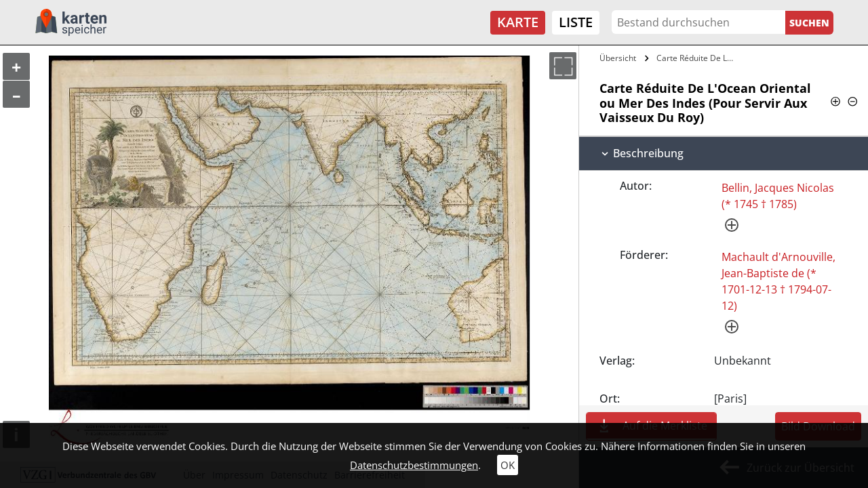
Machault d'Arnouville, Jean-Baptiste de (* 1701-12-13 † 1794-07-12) (778, 281)
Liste (576, 22)
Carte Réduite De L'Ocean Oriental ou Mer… (697, 58)
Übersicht (618, 58)
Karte (518, 22)
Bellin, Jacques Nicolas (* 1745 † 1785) (778, 196)
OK (508, 465)
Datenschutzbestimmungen (414, 465)
